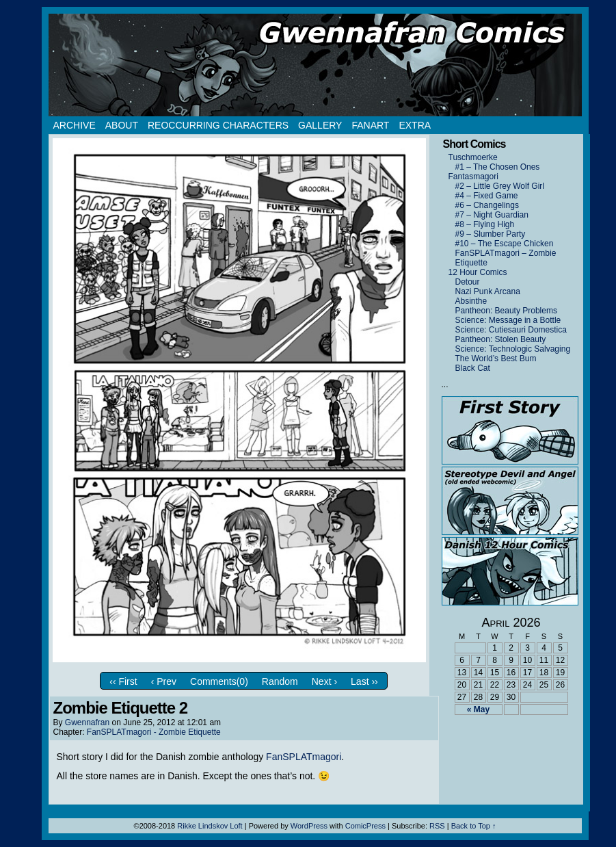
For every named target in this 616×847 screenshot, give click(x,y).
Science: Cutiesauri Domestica (511, 330)
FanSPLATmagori (304, 757)
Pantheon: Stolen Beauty (501, 339)
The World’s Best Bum (496, 359)
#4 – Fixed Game (487, 196)
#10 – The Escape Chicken (505, 244)
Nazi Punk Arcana (488, 291)
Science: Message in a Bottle (508, 320)
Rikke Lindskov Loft (210, 826)
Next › (324, 681)
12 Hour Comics (478, 272)
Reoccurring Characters (218, 125)
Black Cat (473, 368)
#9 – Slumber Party (491, 234)
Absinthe (471, 301)
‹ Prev (164, 681)
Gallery (320, 125)
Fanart (370, 125)
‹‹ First (123, 681)
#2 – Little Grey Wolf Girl (500, 186)
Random (280, 681)
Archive (75, 125)
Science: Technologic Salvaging (513, 349)
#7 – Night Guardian (492, 215)
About (122, 125)
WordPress (309, 826)
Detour (468, 282)
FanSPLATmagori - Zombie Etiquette (154, 732)
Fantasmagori (473, 177)
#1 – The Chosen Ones (498, 167)
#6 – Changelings (487, 205)
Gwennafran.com (315, 65)
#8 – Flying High (485, 224)
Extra (415, 125)
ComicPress (365, 826)
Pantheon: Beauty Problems (506, 311)
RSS (437, 826)
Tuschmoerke (473, 157)
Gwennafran (87, 722)
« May (478, 709)
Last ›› (364, 681)
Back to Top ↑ (474, 826)
